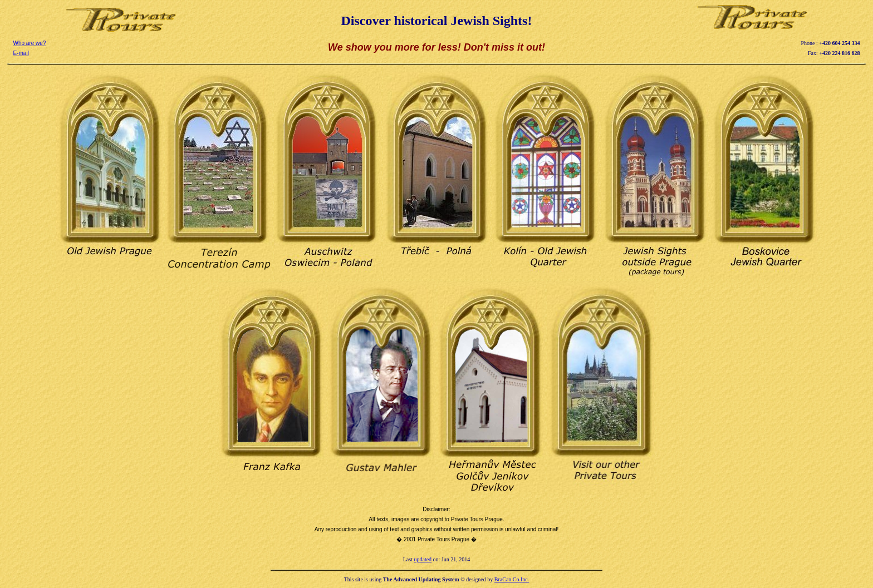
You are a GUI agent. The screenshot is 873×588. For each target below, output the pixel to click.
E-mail (21, 53)
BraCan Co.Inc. (512, 579)
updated (423, 559)
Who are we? (30, 43)
